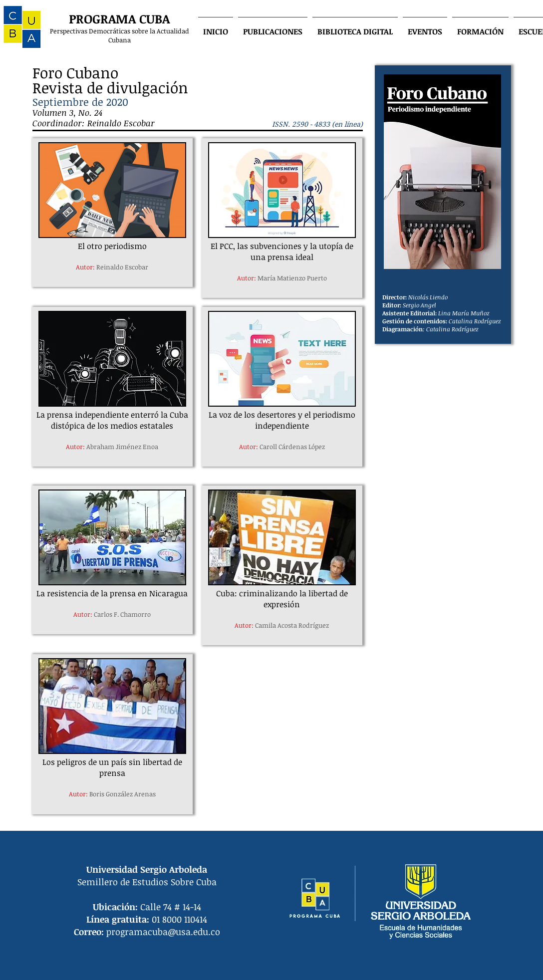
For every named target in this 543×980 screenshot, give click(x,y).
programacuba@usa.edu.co (163, 932)
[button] (273, 27)
